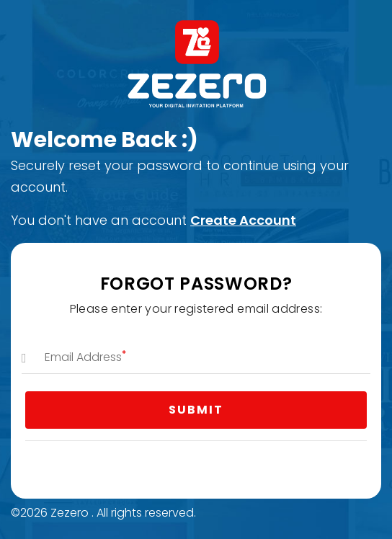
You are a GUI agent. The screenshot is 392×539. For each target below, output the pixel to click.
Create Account (243, 220)
